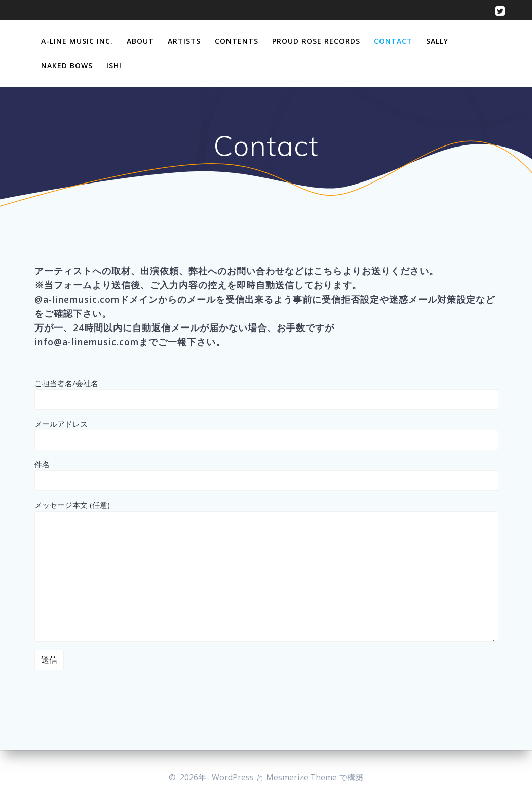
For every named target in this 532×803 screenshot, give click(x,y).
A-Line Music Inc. (77, 41)
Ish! (114, 66)
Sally (437, 41)
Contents (237, 41)
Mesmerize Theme (301, 777)
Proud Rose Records (316, 41)
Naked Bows (67, 66)
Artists (184, 41)
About (140, 41)
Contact (393, 41)
